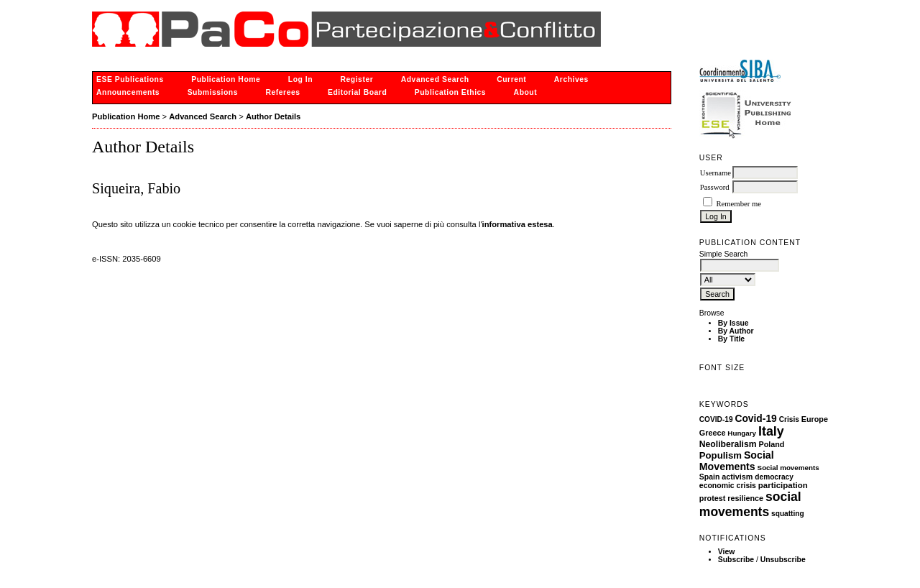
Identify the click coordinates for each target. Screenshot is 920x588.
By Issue (733, 323)
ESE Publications (130, 79)
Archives (571, 79)
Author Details (273, 116)
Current (511, 79)
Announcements (128, 92)
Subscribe (736, 560)
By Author (736, 331)
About (526, 92)
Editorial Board (357, 92)
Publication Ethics (450, 92)
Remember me (738, 204)
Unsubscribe (783, 560)
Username (716, 173)
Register (357, 79)
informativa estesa (517, 224)
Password (715, 187)
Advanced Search (435, 79)
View (727, 552)
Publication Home (226, 79)
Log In (300, 79)
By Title (731, 339)
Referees (282, 92)
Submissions (213, 92)
